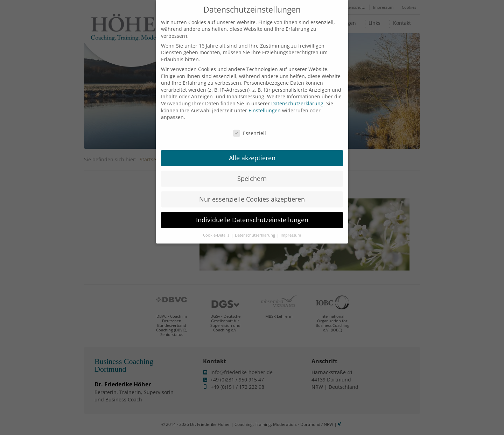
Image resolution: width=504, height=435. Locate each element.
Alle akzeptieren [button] (252, 152)
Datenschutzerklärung (297, 97)
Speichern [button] (252, 173)
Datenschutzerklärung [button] (255, 229)
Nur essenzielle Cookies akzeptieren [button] (252, 193)
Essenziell (250, 127)
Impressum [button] (291, 229)
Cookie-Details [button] (217, 229)
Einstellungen (265, 104)
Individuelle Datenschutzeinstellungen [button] (252, 214)
